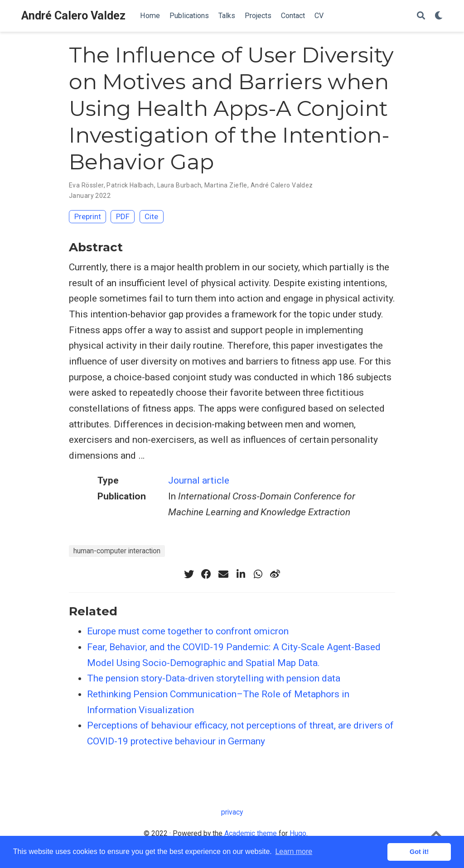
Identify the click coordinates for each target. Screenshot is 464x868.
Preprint (88, 216)
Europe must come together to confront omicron (188, 631)
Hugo (298, 833)
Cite (151, 216)
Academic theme (251, 833)
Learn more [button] (294, 851)
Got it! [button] (419, 852)
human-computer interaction (117, 551)
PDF (123, 216)
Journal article (199, 480)
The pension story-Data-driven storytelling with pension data (214, 678)
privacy (232, 812)
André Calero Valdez (73, 16)
